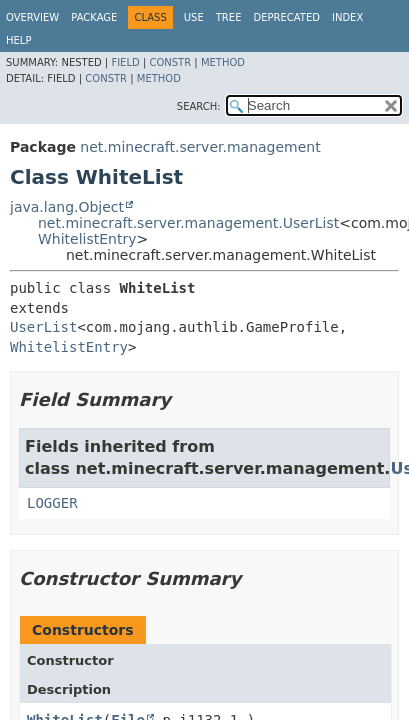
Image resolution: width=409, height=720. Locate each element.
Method (223, 62)
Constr (170, 62)
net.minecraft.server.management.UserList (188, 223)
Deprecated (286, 17)
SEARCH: (199, 106)
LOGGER (52, 503)
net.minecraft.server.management (200, 147)
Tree (229, 17)
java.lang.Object (67, 207)
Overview (32, 17)
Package (94, 17)
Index (347, 17)
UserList (43, 327)
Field (125, 62)
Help (18, 40)
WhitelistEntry (87, 239)
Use (194, 17)
